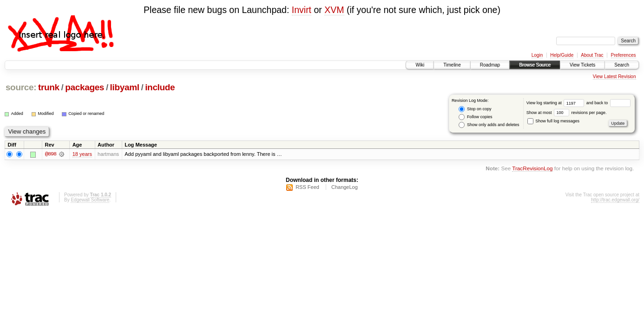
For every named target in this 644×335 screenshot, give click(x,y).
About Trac (592, 55)
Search (622, 65)
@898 (51, 154)
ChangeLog (345, 187)
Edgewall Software (90, 200)
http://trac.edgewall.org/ (615, 200)
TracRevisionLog (532, 169)
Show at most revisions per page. (567, 113)
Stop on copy (475, 109)
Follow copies (475, 117)
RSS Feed (307, 187)
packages (85, 87)
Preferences (624, 55)
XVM (334, 10)
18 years (82, 154)
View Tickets (582, 65)
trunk (49, 87)
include (160, 87)
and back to (608, 103)
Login (537, 55)
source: (21, 87)
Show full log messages (553, 121)
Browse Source (535, 65)
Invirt (302, 10)
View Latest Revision (614, 77)
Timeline (452, 65)
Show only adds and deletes (489, 125)
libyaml (125, 87)
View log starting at (556, 103)
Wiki (420, 65)
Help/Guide (562, 55)
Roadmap (490, 65)
